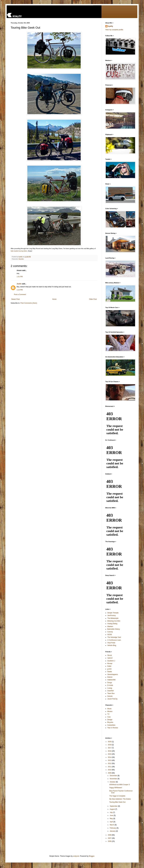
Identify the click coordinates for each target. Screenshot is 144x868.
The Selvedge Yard (114, 637)
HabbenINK (111, 680)
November (114, 779)
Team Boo (111, 693)
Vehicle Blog (112, 645)
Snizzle (110, 696)
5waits (110, 672)
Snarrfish (111, 691)
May (111, 819)
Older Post (93, 299)
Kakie (109, 666)
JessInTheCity (112, 699)
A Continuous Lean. (114, 640)
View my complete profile (114, 30)
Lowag (110, 688)
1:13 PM (20, 290)
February (113, 828)
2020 (110, 742)
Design (110, 720)
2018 (110, 745)
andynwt (76, 856)
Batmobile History (114, 629)
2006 (110, 841)
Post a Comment (20, 295)
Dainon (110, 677)
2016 (110, 751)
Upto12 (110, 658)
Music (109, 709)
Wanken (110, 626)
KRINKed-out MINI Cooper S (120, 785)
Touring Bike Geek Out (117, 802)
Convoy (110, 632)
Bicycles (110, 722)
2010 (110, 770)
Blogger (92, 856)
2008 (110, 835)
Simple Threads (113, 613)
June (112, 815)
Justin (19, 284)
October (113, 782)
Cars (109, 717)
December (114, 776)
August (112, 809)
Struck (110, 655)
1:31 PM (20, 277)
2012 (110, 763)
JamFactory (112, 615)
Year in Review (113, 728)
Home (54, 299)
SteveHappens (113, 674)
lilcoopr (110, 663)
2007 (110, 838)
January (113, 831)
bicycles (21, 259)
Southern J (111, 661)
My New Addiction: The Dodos (120, 799)
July (111, 812)
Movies (110, 711)
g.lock (109, 669)
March (112, 825)
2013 (110, 760)
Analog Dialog (112, 624)
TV (108, 714)
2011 (110, 767)
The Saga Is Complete (117, 796)
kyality (110, 26)
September (114, 806)
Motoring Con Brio (114, 621)
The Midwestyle (113, 618)
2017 (110, 748)
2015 (110, 754)
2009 (110, 773)
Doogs (110, 683)
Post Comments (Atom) (29, 303)
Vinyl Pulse (111, 643)
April (112, 822)
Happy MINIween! (116, 788)
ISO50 (110, 635)
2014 (110, 757)
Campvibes (111, 725)
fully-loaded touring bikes (19, 251)
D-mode (110, 685)
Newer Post (15, 299)
